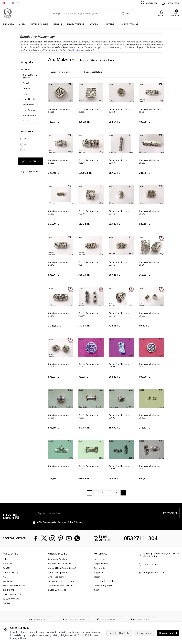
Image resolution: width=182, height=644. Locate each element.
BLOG (97, 590)
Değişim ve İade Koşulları (61, 586)
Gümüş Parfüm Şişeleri (30, 76)
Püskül (26, 83)
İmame (26, 88)
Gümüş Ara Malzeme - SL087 (89, 416)
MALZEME (109, 24)
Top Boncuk (29, 105)
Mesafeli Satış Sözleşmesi (61, 581)
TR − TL (10, 3)
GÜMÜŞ (58, 24)
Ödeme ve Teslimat (58, 559)
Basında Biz (100, 568)
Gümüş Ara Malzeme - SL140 (89, 212)
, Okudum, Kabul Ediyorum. (58, 522)
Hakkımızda (99, 559)
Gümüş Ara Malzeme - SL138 (150, 161)
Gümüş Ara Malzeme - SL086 (59, 416)
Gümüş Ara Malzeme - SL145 (120, 263)
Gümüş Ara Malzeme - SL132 (89, 111)
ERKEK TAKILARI (76, 24)
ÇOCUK (94, 24)
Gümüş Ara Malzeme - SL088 (120, 416)
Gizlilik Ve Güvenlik (57, 590)
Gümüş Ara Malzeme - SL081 (89, 365)
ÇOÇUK (6, 603)
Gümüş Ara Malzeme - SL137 (120, 161)
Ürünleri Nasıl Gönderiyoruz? (62, 568)
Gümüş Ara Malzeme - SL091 (89, 467)
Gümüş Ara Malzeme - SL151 (120, 314)
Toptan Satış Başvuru (104, 586)
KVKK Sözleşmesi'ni (47, 522)
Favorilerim (149, 3)
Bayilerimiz (99, 572)
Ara (126, 14)
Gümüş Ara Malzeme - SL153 (150, 314)
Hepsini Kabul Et (168, 633)
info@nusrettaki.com (154, 572)
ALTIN (22, 24)
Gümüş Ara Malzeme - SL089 (150, 416)
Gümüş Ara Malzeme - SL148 (59, 314)
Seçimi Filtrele (30, 161)
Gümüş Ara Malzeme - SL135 (59, 161)
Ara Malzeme (30, 115)
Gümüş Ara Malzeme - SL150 (89, 314)
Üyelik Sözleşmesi (57, 577)
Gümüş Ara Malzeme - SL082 (120, 365)
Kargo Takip (171, 3)
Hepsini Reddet (144, 633)
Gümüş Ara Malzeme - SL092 (120, 467)
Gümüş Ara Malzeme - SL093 (150, 467)
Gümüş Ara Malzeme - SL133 (120, 111)
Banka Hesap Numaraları (61, 572)
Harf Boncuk (29, 110)
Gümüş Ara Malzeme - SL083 (150, 365)
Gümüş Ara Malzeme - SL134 (150, 111)
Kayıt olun (170, 513)
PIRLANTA (8, 24)
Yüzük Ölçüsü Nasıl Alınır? (61, 564)
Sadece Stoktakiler (91, 72)
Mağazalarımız (101, 564)
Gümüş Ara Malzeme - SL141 (120, 212)
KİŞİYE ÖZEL (8, 590)
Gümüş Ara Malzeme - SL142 (150, 212)
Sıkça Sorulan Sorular (104, 581)
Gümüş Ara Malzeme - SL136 (89, 161)
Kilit (25, 94)
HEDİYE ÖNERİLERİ (12, 594)
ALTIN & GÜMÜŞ (39, 24)
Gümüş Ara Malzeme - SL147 (150, 263)
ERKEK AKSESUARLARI (14, 586)
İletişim (97, 577)
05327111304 (141, 538)
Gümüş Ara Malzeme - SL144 (89, 263)
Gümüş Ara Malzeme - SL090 (59, 467)
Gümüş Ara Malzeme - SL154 (59, 365)
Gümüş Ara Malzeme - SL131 (59, 111)
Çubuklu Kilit (29, 99)
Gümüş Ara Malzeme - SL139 (59, 212)
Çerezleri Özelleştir (119, 633)
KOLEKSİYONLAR (129, 24)
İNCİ (4, 577)
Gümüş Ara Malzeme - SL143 (59, 263)
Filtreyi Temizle (30, 171)
